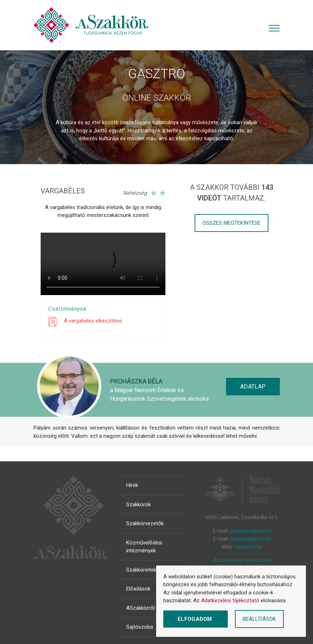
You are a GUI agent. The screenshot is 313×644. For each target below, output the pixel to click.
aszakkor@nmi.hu (251, 531)
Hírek (132, 485)
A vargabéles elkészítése (93, 321)
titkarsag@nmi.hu (251, 539)
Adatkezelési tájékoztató (242, 560)
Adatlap (253, 387)
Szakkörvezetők (145, 523)
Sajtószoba (140, 627)
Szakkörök (138, 504)
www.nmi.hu (248, 547)
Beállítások (259, 619)
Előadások (138, 589)
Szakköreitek (141, 570)
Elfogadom (196, 619)
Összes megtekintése (232, 223)
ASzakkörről (140, 608)
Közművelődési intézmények (144, 547)
